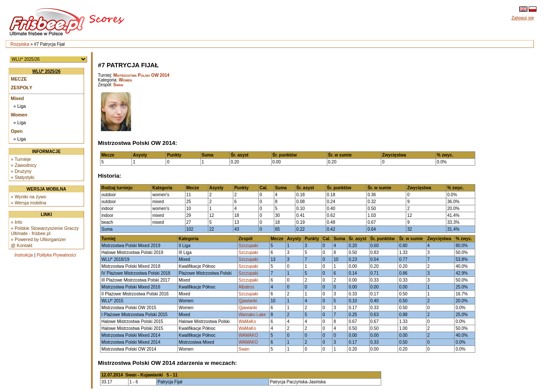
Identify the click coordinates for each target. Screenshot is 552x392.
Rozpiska (20, 44)
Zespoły (22, 88)
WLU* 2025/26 (47, 71)
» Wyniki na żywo (28, 197)
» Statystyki (22, 177)
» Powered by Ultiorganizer (38, 239)
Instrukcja (24, 255)
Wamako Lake (252, 315)
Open (17, 131)
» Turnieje (21, 159)
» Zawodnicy (24, 165)
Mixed (17, 98)
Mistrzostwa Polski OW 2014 (141, 75)
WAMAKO (248, 335)
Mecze (19, 79)
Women (19, 115)
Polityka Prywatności (56, 255)
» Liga (20, 106)
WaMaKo (247, 321)
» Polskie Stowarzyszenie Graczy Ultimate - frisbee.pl (45, 231)
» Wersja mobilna (28, 203)
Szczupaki (248, 246)
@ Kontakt (22, 245)
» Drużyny (21, 171)
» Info (17, 222)
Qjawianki (248, 301)
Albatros (246, 287)
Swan (118, 85)
